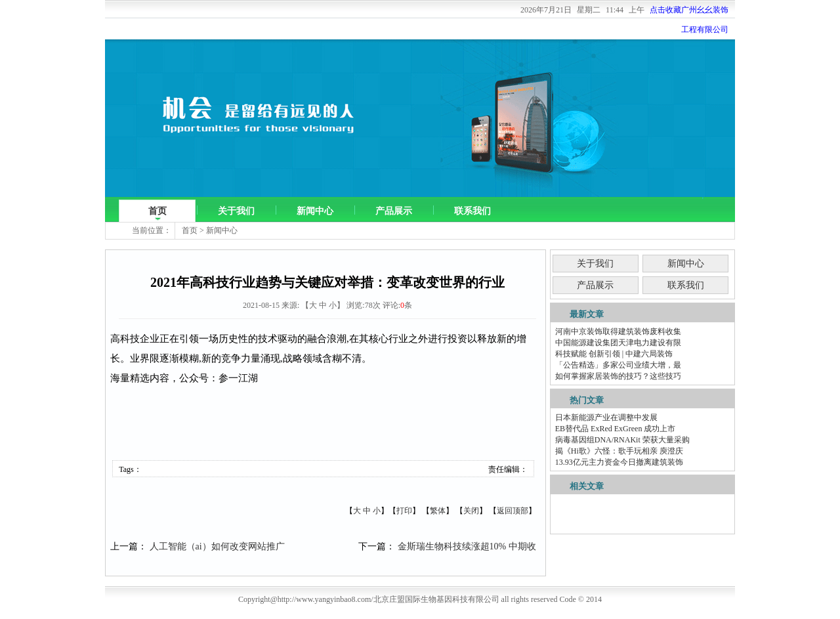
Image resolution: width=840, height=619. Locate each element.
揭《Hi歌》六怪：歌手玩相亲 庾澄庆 (619, 451)
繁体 (438, 511)
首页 (157, 211)
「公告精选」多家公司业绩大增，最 (618, 365)
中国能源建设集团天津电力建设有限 (618, 343)
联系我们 (472, 211)
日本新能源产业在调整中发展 (606, 417)
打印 (404, 511)
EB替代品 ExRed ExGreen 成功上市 (616, 429)
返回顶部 (513, 511)
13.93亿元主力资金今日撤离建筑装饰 (619, 462)
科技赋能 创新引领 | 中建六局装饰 (614, 354)
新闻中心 (315, 211)
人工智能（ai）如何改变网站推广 (217, 546)
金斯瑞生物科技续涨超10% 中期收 (467, 546)
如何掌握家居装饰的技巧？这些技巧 (618, 376)
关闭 (471, 511)
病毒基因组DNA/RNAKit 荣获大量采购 (622, 440)
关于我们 (236, 211)
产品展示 (394, 211)
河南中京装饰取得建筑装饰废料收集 (618, 331)
